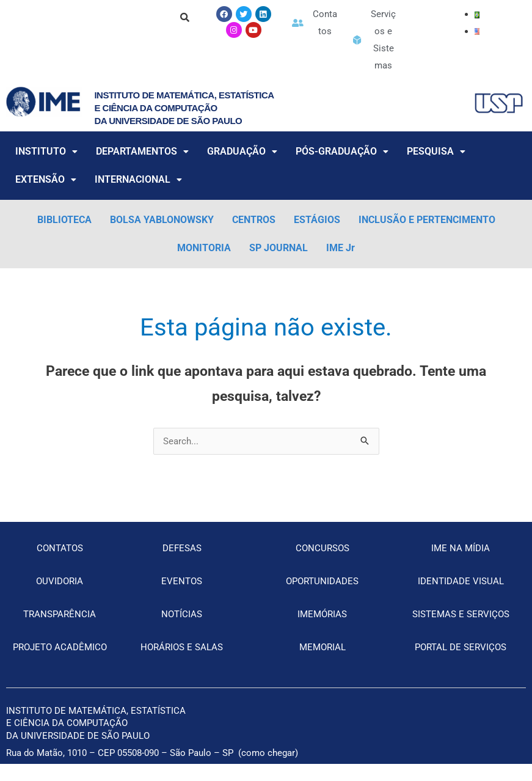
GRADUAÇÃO (242, 151)
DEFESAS (182, 548)
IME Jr (341, 248)
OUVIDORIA (60, 581)
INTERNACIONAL (138, 179)
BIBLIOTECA (64, 220)
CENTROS (254, 220)
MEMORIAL (322, 647)
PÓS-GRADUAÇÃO (342, 151)
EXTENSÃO (46, 179)
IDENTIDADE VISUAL (461, 581)
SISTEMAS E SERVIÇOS (461, 614)
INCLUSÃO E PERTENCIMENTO (427, 220)
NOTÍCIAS (182, 614)
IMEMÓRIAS (322, 614)
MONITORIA (204, 248)
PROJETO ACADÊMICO (60, 647)
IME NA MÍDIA (461, 548)
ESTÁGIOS (317, 220)
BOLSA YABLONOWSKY (162, 220)
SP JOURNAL (279, 248)
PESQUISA (436, 151)
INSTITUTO (46, 151)
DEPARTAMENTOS (142, 151)
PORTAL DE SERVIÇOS (461, 647)
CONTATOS (60, 548)
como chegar (268, 753)
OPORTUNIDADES (322, 581)
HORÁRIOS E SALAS (182, 647)
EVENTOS (182, 581)
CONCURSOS (322, 548)
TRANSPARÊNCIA (60, 614)
